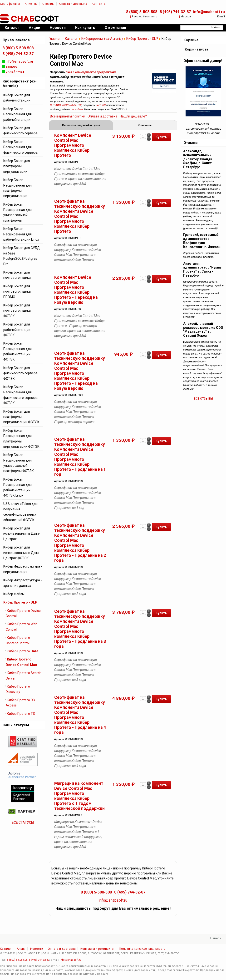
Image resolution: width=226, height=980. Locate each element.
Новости (37, 949)
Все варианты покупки (68, 116)
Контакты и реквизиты (97, 949)
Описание (145, 125)
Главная (55, 39)
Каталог (71, 39)
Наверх (216, 939)
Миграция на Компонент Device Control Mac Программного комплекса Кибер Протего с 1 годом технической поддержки (79, 796)
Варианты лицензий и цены (81, 125)
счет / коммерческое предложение (91, 72)
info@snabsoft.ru (209, 12)
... (181, 954)
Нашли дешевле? (133, 116)
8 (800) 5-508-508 (142, 12)
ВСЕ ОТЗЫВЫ (203, 399)
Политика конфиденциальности (142, 949)
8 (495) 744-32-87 (175, 12)
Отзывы (48, 4)
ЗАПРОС (101, 105)
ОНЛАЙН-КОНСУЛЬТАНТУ (66, 105)
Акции (21, 949)
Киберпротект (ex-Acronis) (102, 39)
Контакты (99, 4)
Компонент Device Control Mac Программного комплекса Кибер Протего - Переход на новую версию (76, 290)
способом (77, 109)
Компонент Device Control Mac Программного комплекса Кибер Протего (73, 146)
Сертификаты (10, 4)
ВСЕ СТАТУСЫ (23, 823)
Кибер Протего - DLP (142, 39)
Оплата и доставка (73, 4)
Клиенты (31, 4)
